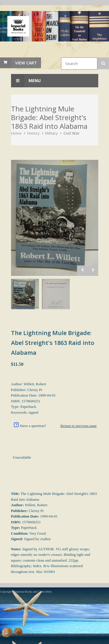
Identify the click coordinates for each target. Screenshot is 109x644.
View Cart (26, 63)
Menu (26, 81)
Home (16, 133)
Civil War (72, 133)
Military (51, 133)
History (33, 133)
